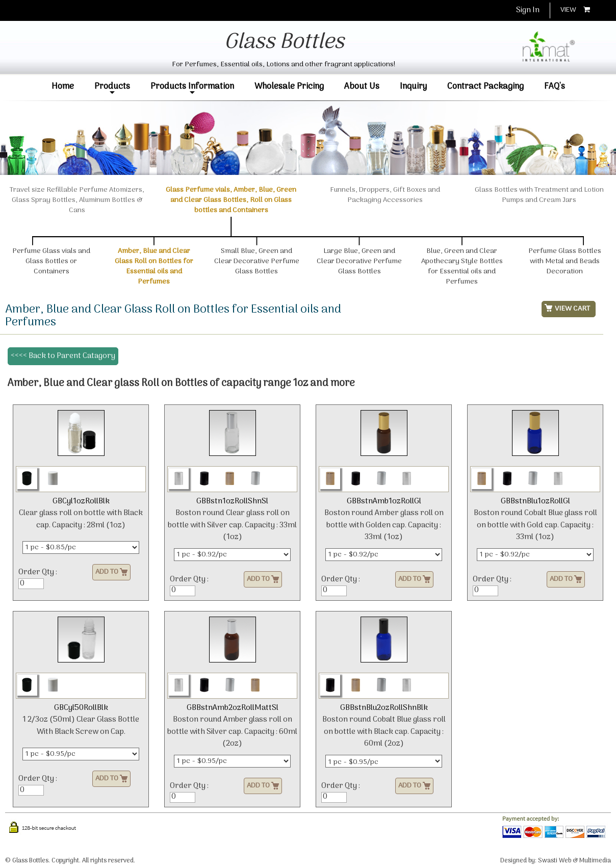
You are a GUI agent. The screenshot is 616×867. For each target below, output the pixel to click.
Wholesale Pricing (289, 86)
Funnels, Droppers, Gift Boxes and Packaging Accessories (385, 200)
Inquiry (413, 86)
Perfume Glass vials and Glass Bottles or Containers (51, 261)
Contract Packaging (485, 86)
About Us (362, 86)
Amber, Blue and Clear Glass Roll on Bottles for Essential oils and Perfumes (154, 266)
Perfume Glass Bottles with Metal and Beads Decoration (565, 261)
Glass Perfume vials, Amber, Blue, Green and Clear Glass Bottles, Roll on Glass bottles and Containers (231, 200)
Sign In (528, 10)
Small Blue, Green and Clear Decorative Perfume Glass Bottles (257, 261)
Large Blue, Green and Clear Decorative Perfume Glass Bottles (359, 261)
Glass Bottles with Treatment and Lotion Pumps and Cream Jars (539, 200)
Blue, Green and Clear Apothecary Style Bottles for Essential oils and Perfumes (462, 266)
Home (63, 86)
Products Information (192, 88)
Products (112, 88)
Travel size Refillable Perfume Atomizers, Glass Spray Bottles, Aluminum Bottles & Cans (77, 205)
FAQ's (555, 86)
